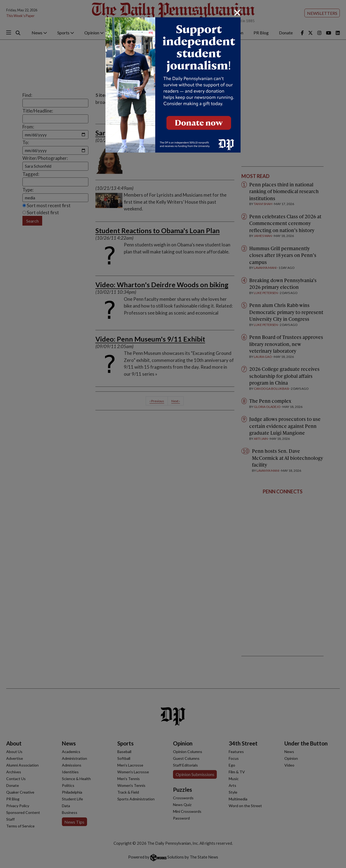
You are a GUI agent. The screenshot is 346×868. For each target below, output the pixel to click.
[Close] (237, 13)
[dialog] (173, 434)
